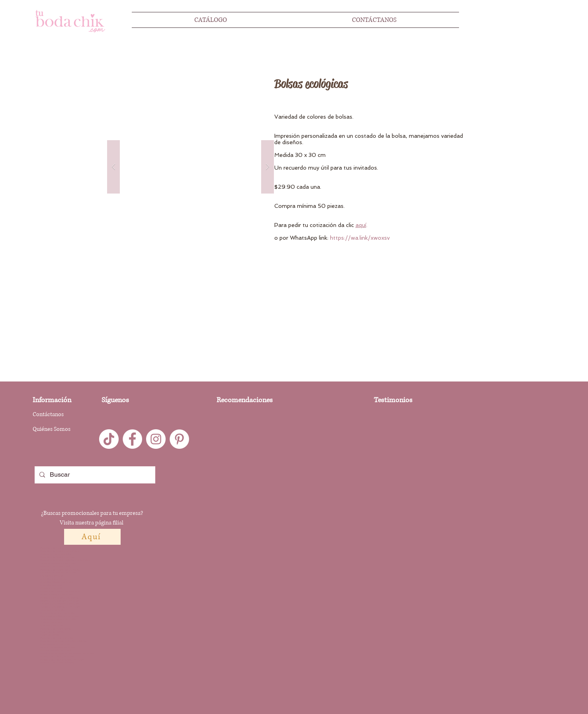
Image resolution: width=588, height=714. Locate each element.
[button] (190, 167)
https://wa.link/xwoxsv (360, 238)
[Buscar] (94, 475)
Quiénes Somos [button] (52, 429)
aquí (361, 225)
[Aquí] (92, 537)
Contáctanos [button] (48, 414)
